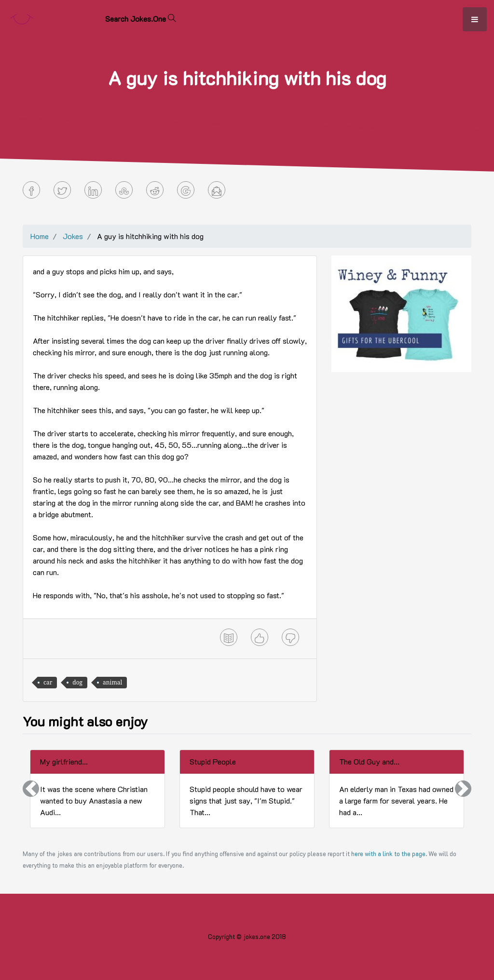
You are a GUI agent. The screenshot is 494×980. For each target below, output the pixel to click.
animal (112, 682)
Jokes (73, 236)
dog (77, 682)
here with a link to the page (388, 854)
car (48, 682)
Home (40, 236)
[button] (31, 789)
